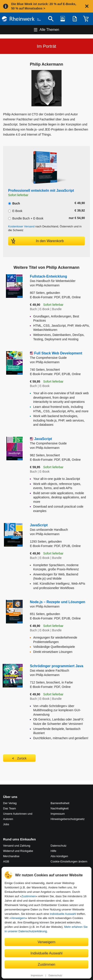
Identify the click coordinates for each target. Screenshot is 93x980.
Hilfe (53, 851)
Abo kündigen (59, 856)
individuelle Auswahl (63, 914)
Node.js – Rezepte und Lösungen (58, 602)
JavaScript (60, 441)
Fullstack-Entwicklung (60, 279)
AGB (6, 861)
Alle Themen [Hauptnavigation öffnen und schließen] (49, 30)
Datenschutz (55, 975)
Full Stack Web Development (60, 356)
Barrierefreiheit (60, 803)
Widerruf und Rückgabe (18, 851)
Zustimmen (29, 896)
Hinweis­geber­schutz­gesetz (68, 819)
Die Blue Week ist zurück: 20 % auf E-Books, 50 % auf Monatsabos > (44, 6)
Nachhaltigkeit (60, 808)
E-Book (15, 210)
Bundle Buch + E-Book (26, 218)
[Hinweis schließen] (87, 6)
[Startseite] (21, 19)
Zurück (22, 758)
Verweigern (18, 918)
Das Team (9, 808)
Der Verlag (10, 803)
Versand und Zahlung (17, 846)
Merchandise (11, 856)
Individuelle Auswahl (46, 953)
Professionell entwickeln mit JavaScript (41, 191)
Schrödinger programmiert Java (60, 668)
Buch (14, 203)
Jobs (6, 824)
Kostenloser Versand (21, 226)
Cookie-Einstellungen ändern (69, 861)
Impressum (37, 975)
